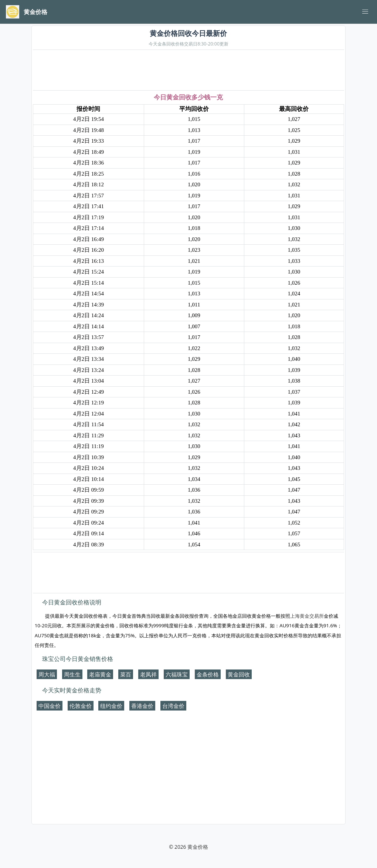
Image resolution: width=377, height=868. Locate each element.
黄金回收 (239, 674)
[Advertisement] (188, 71)
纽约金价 (111, 706)
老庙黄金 (100, 674)
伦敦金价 (81, 706)
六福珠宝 (177, 674)
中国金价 (50, 706)
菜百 (126, 674)
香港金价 (142, 706)
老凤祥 (148, 674)
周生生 (72, 674)
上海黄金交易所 (307, 616)
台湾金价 (173, 706)
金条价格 (208, 674)
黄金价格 (198, 847)
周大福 (47, 674)
